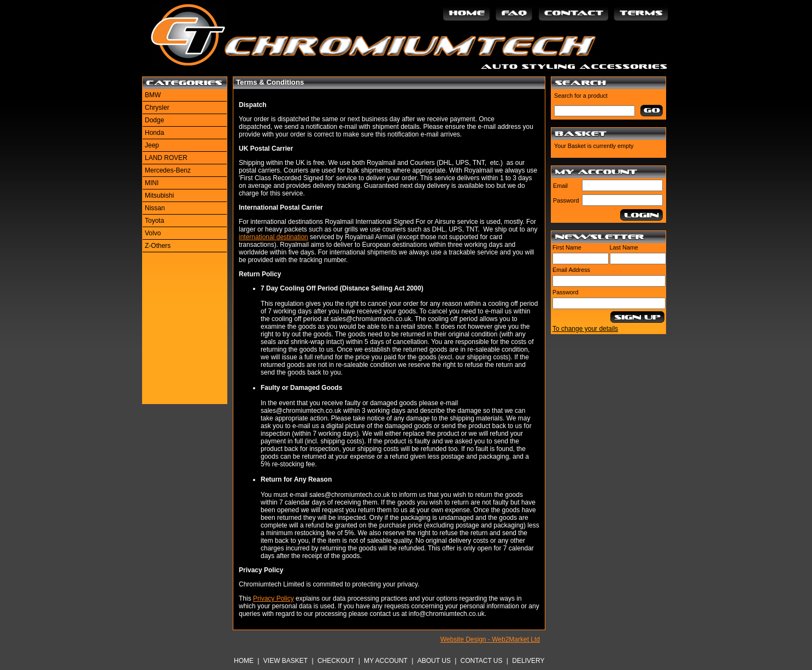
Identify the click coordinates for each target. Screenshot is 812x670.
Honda (154, 133)
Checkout (336, 661)
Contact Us (482, 661)
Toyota (154, 221)
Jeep (152, 145)
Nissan (155, 208)
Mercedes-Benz (168, 170)
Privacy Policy (273, 598)
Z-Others (158, 246)
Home (244, 661)
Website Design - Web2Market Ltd (490, 639)
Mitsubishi (159, 195)
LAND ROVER (166, 158)
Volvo (153, 233)
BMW (153, 95)
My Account (386, 661)
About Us (434, 661)
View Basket (286, 661)
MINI (152, 183)
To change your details (585, 329)
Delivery (528, 661)
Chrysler (157, 108)
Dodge (154, 120)
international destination (273, 237)
